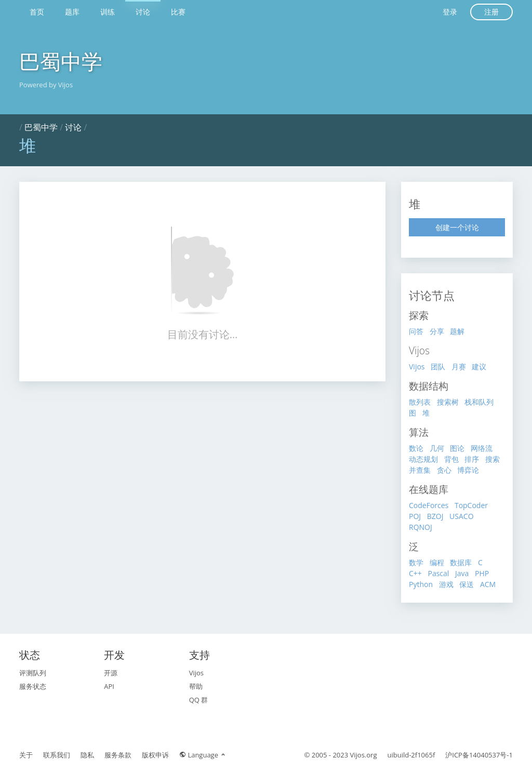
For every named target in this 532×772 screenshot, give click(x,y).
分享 (437, 331)
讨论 (143, 12)
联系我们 (57, 755)
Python (421, 584)
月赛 (459, 367)
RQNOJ (421, 527)
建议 (479, 367)
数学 (416, 562)
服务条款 (118, 755)
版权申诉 (155, 755)
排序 (472, 459)
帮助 (196, 686)
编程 (437, 562)
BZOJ (435, 516)
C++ (415, 573)
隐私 (87, 755)
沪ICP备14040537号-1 (479, 755)
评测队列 (33, 673)
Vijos (417, 367)
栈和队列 (479, 402)
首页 (37, 12)
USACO (461, 516)
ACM (488, 584)
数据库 (461, 562)
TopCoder (471, 505)
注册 (491, 12)
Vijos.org (364, 755)
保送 (467, 584)
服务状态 (33, 686)
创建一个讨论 (457, 227)
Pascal (438, 573)
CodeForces (429, 505)
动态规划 (423, 459)
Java (462, 573)
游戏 (446, 584)
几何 (437, 448)
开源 (111, 673)
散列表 (420, 402)
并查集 (420, 470)
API (109, 686)
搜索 (493, 459)
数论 (416, 448)
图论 (457, 448)
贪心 (444, 470)
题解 (457, 331)
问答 (416, 331)
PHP (482, 573)
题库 (72, 12)
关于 (26, 755)
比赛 (178, 12)
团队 (438, 367)
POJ (415, 516)
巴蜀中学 (61, 61)
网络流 (482, 448)
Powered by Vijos (46, 85)
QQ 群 (199, 700)
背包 (451, 459)
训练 (108, 12)
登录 (450, 12)
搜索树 (448, 402)
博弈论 (468, 470)
